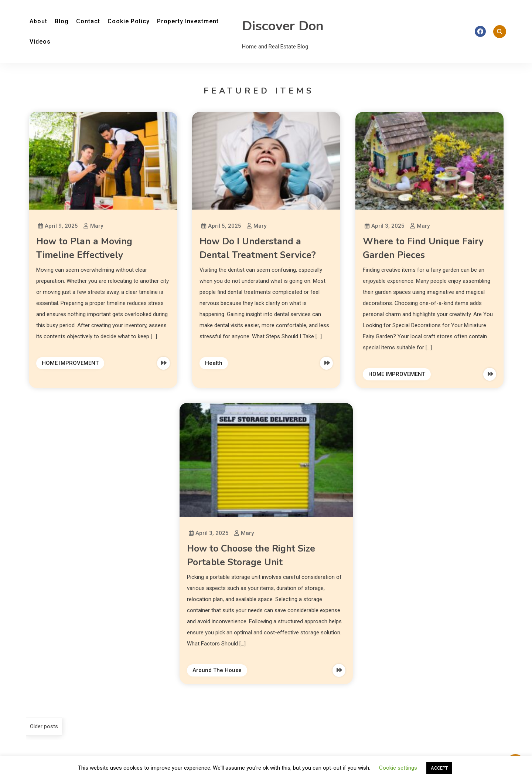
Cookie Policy (129, 21)
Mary (97, 226)
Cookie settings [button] (398, 768)
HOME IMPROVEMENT (70, 363)
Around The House (217, 670)
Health (214, 363)
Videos (40, 42)
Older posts (44, 726)
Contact (88, 21)
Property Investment (188, 21)
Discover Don (283, 26)
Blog (62, 21)
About (38, 21)
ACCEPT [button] (439, 768)
